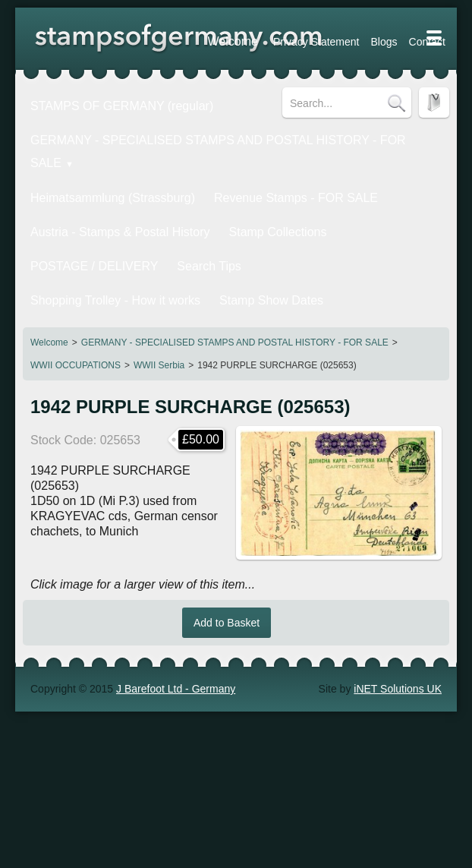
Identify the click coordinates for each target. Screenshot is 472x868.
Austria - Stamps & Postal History (105, 191)
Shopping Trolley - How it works (168, 218)
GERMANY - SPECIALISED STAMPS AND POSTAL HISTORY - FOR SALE (235, 256)
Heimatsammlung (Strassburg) (99, 165)
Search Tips (55, 218)
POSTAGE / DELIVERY (348, 191)
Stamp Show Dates (300, 218)
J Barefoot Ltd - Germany (176, 602)
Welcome (49, 256)
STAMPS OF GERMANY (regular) (107, 103)
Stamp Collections (238, 191)
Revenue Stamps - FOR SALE (254, 165)
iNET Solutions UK (398, 602)
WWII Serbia (159, 279)
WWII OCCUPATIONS (76, 279)
